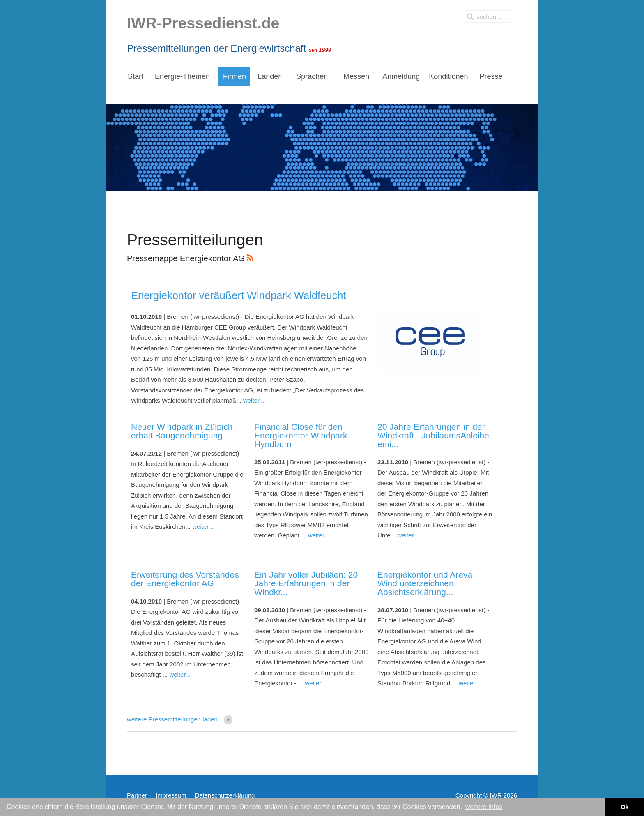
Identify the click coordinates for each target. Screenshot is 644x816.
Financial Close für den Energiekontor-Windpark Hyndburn (301, 435)
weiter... (254, 400)
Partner (137, 795)
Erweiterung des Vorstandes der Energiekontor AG (185, 579)
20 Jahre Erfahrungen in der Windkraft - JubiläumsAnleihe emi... (433, 435)
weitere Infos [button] (484, 807)
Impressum (171, 795)
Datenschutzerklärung (225, 795)
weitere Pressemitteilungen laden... (180, 719)
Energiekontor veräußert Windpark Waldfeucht (238, 295)
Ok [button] (624, 807)
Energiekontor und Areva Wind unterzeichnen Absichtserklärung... (425, 583)
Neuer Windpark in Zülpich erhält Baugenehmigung (182, 431)
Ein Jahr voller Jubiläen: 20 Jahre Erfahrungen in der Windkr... (306, 583)
